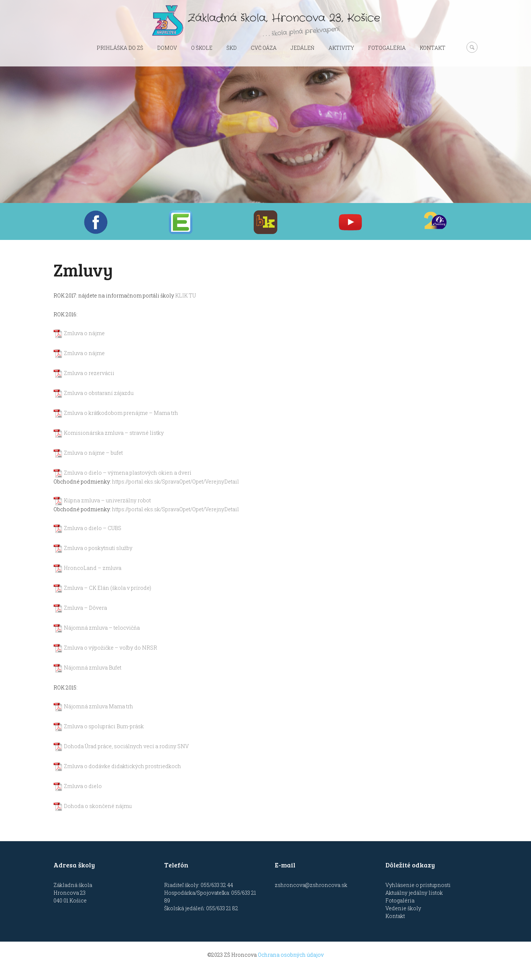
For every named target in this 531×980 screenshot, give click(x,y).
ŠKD (232, 48)
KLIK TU (185, 295)
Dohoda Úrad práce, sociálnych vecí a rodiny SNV (126, 746)
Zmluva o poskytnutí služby (98, 548)
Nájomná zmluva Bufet (93, 668)
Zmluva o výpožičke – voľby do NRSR (110, 648)
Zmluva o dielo (83, 786)
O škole (202, 48)
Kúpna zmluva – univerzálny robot (107, 500)
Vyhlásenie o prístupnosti (418, 885)
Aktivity (341, 48)
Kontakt (433, 48)
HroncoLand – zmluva (93, 568)
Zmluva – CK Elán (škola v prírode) (107, 588)
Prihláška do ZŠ (120, 48)
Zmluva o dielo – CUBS (93, 528)
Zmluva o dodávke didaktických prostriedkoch (122, 766)
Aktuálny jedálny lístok (414, 893)
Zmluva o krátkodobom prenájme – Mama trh (121, 413)
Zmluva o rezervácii (89, 373)
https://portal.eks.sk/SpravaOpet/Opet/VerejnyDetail (176, 482)
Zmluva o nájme (84, 333)
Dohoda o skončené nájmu (98, 806)
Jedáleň (303, 48)
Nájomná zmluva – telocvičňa (102, 628)
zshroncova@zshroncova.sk (311, 885)
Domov (167, 48)
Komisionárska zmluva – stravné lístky (114, 433)
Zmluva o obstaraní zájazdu (99, 393)
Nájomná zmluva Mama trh (98, 706)
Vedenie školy (403, 908)
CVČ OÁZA (264, 48)
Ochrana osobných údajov (291, 955)
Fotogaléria (387, 48)
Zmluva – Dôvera (85, 608)
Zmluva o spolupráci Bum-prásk (104, 726)
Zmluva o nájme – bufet (93, 453)
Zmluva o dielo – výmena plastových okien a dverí (128, 473)
